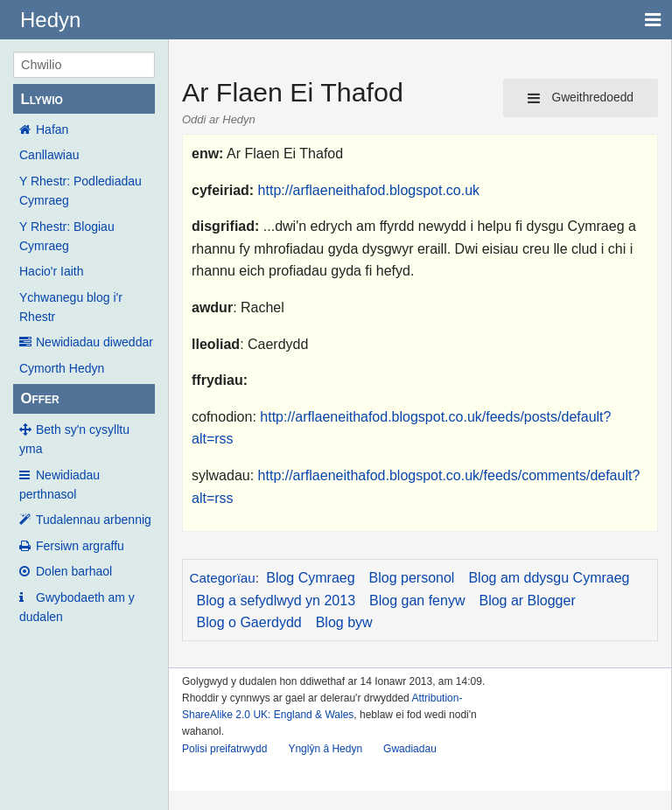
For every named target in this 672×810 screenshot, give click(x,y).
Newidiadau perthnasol (59, 485)
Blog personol (412, 578)
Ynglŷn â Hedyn (325, 749)
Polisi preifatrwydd (224, 749)
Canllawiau (49, 155)
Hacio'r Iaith (51, 271)
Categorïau (223, 578)
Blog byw (344, 622)
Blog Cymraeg (310, 578)
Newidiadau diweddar (94, 342)
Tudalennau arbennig (94, 520)
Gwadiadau (410, 749)
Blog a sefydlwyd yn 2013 (276, 601)
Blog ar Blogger (527, 601)
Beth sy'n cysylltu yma (74, 439)
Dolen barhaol (74, 571)
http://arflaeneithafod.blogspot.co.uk (369, 190)
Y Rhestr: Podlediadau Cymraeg (80, 191)
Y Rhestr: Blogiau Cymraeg (67, 236)
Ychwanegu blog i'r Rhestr (71, 307)
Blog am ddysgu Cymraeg (549, 578)
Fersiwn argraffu (80, 546)
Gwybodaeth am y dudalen (77, 607)
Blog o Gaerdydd (249, 622)
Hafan (52, 129)
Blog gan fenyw (417, 601)
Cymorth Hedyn (62, 368)
